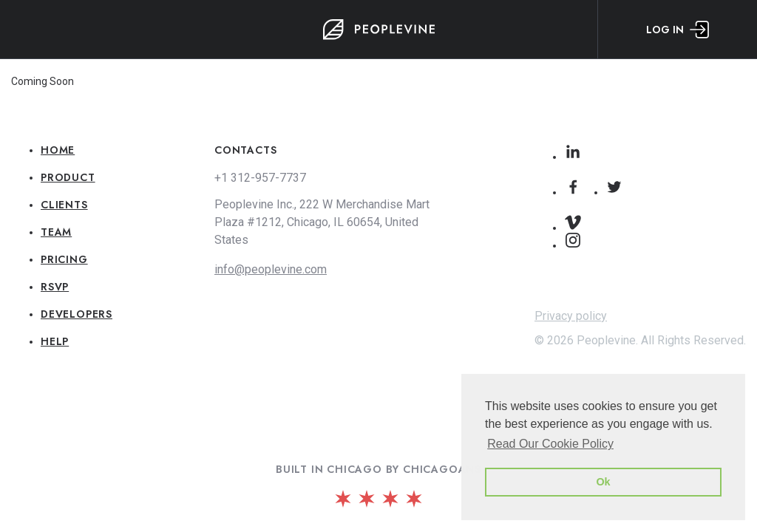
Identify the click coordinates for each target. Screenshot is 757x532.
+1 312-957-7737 (260, 178)
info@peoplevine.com (271, 269)
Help (55, 341)
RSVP (55, 287)
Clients (64, 205)
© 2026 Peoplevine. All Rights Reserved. (640, 340)
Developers (77, 314)
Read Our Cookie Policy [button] (550, 444)
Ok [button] (603, 482)
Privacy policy (571, 316)
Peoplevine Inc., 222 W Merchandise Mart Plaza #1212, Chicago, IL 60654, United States (322, 222)
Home (58, 150)
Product (68, 177)
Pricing (64, 259)
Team (56, 232)
